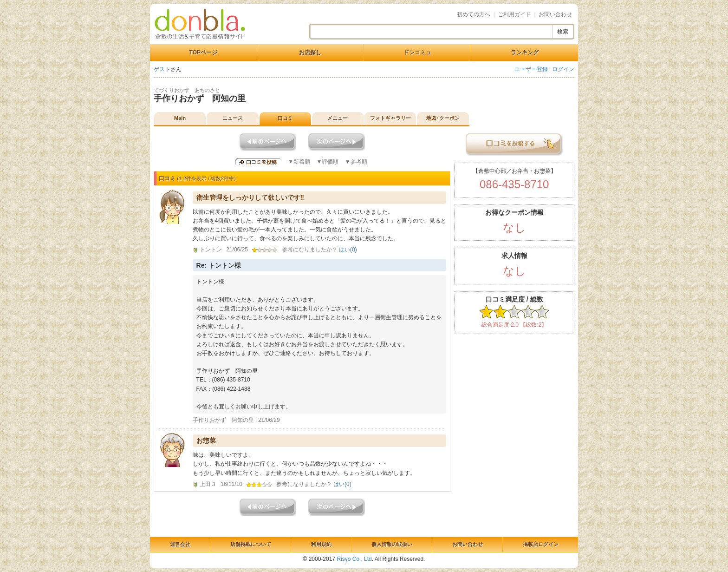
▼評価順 (327, 162)
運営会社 (180, 544)
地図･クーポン (443, 118)
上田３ (208, 484)
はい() (348, 250)
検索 (563, 32)
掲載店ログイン (541, 544)
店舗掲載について (251, 544)
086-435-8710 (514, 184)
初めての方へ (474, 14)
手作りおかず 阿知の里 (200, 99)
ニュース (233, 118)
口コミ (285, 118)
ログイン (563, 69)
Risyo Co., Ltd (354, 559)
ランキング (525, 53)
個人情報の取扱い (392, 544)
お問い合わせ (555, 14)
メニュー (338, 118)
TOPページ (203, 53)
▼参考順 (356, 162)
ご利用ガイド (514, 14)
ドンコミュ (417, 53)
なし (514, 227)
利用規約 (321, 544)
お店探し (310, 53)
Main (180, 118)
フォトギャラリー (390, 118)
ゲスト (162, 69)
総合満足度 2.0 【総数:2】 (514, 325)
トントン (211, 250)
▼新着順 (299, 162)
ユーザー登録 (531, 69)
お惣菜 (206, 441)
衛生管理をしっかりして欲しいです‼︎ (250, 197)
